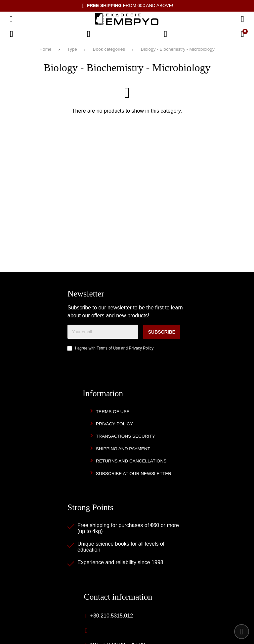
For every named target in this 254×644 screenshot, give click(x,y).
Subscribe (162, 332)
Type (72, 49)
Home (45, 49)
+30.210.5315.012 (112, 616)
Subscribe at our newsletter (134, 474)
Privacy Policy (141, 348)
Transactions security (126, 436)
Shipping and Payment (123, 449)
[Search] (242, 19)
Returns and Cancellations (131, 461)
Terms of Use (108, 348)
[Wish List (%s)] (89, 34)
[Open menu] (11, 19)
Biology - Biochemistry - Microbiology (178, 49)
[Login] (166, 34)
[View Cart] (242, 34)
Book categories (109, 49)
